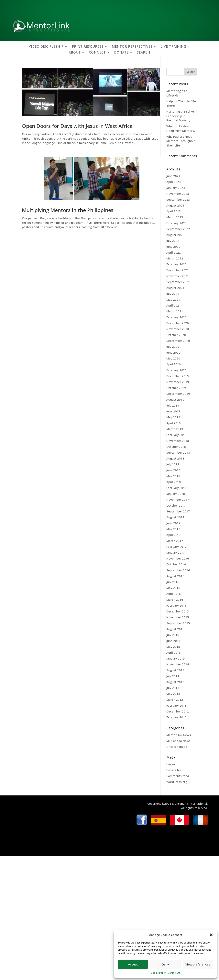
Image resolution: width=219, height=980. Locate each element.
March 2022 (175, 258)
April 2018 (174, 482)
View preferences (198, 964)
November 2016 (178, 558)
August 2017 (175, 517)
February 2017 (176, 547)
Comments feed (178, 776)
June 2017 (173, 523)
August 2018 (175, 458)
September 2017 (178, 511)
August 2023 (175, 205)
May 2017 (173, 529)
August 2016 (175, 576)
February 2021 (176, 317)
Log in (171, 764)
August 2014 (175, 670)
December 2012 (178, 711)
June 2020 (173, 352)
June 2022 (173, 247)
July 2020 (173, 347)
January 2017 (176, 552)
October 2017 (176, 505)
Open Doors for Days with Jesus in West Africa (77, 126)
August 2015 (175, 629)
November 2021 (178, 276)
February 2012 (176, 717)
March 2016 (175, 600)
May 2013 (173, 694)
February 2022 (176, 264)
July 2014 (173, 676)
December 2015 (178, 611)
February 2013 (176, 705)
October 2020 (176, 335)
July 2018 (173, 464)
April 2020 (174, 364)
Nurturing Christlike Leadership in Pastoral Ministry (180, 116)
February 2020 (176, 370)
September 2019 (178, 394)
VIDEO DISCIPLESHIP (46, 47)
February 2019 (176, 435)
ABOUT (75, 53)
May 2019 (173, 417)
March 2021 (175, 311)
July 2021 (173, 294)
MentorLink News (179, 735)
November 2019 (178, 382)
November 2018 (178, 441)
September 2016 (178, 570)
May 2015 (173, 647)
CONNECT (97, 53)
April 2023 (174, 211)
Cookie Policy (158, 973)
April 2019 (174, 423)
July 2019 (173, 405)
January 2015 (176, 658)
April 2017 (174, 535)
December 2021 (178, 270)
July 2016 (173, 582)
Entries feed (175, 770)
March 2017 (175, 541)
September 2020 (178, 341)
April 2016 (174, 594)
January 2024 (176, 188)
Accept (133, 964)
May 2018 (173, 476)
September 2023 (178, 199)
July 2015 (173, 635)
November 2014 (178, 664)
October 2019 (176, 388)
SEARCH (144, 53)
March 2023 (175, 217)
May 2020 (173, 358)
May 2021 (173, 299)
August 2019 (175, 399)
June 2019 (173, 411)
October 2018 (176, 447)
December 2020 (178, 323)
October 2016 (176, 564)
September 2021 (178, 282)
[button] (211, 935)
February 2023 (176, 223)
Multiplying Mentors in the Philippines (68, 210)
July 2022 (173, 241)
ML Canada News (178, 741)
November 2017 (178, 500)
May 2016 (173, 588)
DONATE (121, 53)
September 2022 (178, 229)
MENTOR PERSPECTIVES (132, 47)
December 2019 (178, 376)
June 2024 (173, 176)
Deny (165, 964)
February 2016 (176, 605)
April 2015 (174, 652)
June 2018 (173, 470)
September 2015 (178, 623)
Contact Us (174, 973)
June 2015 (173, 641)
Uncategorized (177, 747)
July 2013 (173, 688)
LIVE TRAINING (173, 47)
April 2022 (174, 252)
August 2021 (175, 288)
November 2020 (178, 329)
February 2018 (176, 488)
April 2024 (174, 182)
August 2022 (175, 235)
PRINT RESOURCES (88, 47)
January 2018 (176, 494)
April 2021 (174, 305)
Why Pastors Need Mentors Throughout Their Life (181, 141)
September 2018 (178, 452)
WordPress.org (177, 782)
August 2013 (175, 682)
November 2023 (178, 194)
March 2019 (175, 429)
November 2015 (178, 617)
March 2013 (175, 700)
